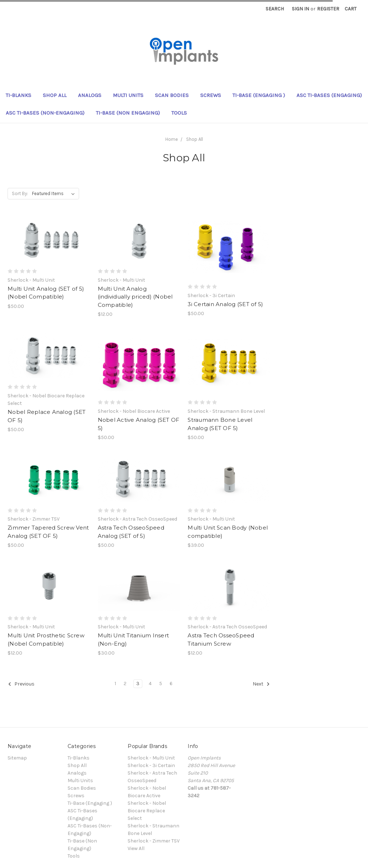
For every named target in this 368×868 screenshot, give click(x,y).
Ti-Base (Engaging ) (259, 95)
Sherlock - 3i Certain (151, 765)
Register (328, 9)
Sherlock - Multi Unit (151, 758)
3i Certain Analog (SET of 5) (225, 304)
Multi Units (128, 95)
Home (172, 139)
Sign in (300, 9)
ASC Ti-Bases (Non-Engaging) (45, 113)
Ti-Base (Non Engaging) (128, 113)
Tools (179, 113)
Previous (21, 684)
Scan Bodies (172, 95)
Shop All (55, 95)
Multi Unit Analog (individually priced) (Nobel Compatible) (135, 297)
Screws (211, 95)
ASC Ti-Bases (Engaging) (329, 95)
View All (136, 848)
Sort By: (20, 193)
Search (275, 9)
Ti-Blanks (19, 95)
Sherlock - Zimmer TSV (154, 841)
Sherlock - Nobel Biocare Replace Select (147, 811)
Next (261, 684)
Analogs (90, 95)
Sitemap (17, 758)
